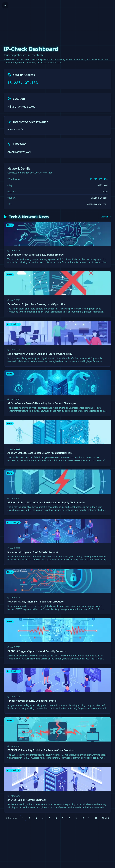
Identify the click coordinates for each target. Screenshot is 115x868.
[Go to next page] (105, 818)
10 (83, 818)
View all (106, 217)
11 (89, 818)
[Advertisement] (57, 21)
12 (96, 818)
